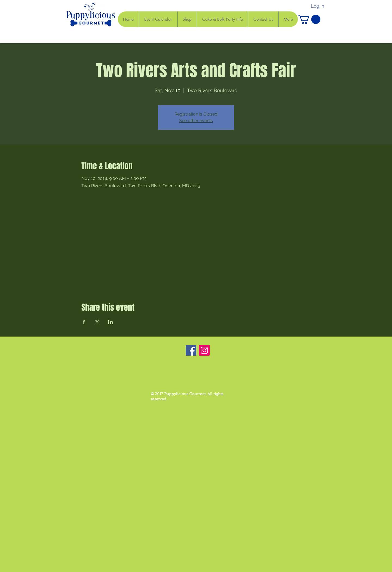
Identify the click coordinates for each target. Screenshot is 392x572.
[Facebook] (191, 350)
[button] (309, 19)
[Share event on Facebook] (84, 322)
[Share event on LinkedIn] (111, 322)
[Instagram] (204, 350)
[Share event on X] (97, 322)
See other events (196, 121)
